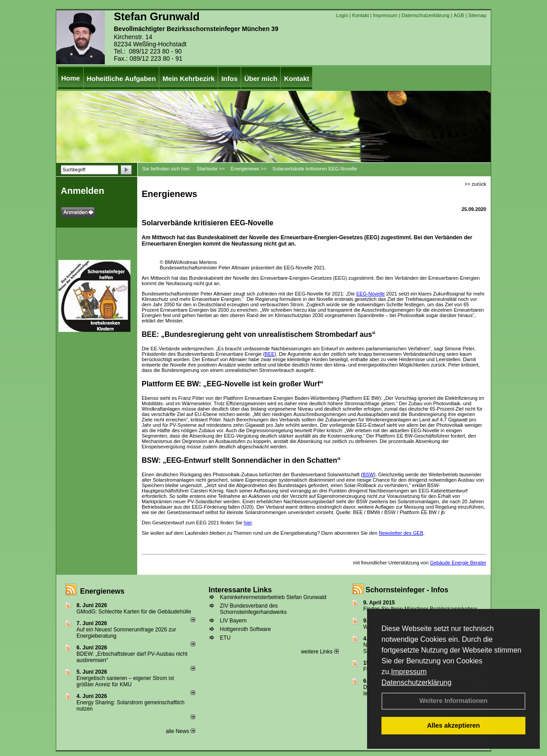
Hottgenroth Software (245, 629)
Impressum (409, 672)
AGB (459, 15)
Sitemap (477, 15)
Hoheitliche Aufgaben (121, 78)
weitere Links (320, 652)
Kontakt (361, 15)
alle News (180, 731)
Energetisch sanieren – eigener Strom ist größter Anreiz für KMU (125, 681)
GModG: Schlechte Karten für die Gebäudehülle (134, 612)
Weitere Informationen (453, 701)
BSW (368, 474)
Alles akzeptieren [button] (453, 725)
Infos (229, 78)
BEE (269, 354)
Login (342, 15)
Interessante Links (240, 590)
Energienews (102, 591)
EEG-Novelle (371, 294)
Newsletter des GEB (401, 533)
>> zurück (475, 184)
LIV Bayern (233, 621)
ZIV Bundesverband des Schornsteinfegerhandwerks (253, 609)
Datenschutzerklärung (417, 682)
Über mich (261, 78)
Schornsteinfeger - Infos (407, 590)
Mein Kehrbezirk (188, 78)
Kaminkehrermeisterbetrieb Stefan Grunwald (273, 597)
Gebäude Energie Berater (458, 563)
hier (248, 523)
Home (71, 78)
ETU (225, 638)
